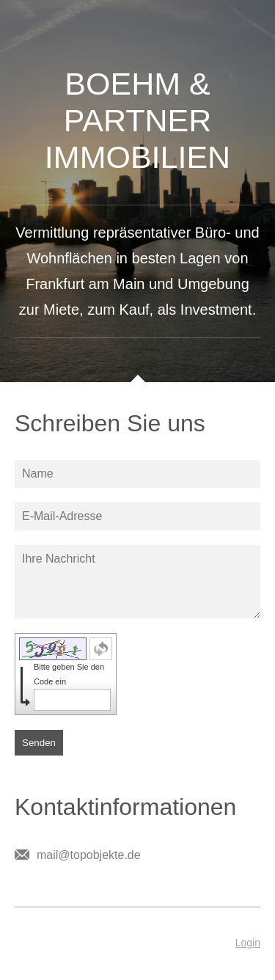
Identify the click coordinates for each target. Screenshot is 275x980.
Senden (39, 743)
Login (248, 943)
